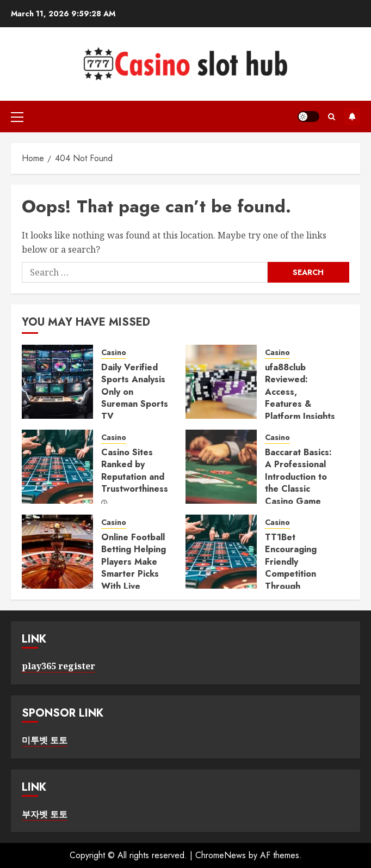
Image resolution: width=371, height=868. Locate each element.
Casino (114, 353)
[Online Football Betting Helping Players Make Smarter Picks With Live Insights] (57, 552)
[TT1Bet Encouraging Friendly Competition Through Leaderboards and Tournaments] (221, 552)
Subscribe (352, 117)
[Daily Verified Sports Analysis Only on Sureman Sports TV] (57, 382)
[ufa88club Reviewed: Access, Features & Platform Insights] (221, 382)
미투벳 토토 (45, 740)
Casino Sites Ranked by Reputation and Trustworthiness (135, 470)
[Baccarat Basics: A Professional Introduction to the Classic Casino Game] (221, 467)
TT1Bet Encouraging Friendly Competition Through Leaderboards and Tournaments (295, 580)
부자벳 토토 (45, 814)
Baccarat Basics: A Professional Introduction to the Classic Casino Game (298, 477)
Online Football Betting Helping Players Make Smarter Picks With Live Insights (134, 568)
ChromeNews (221, 855)
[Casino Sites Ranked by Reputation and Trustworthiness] (57, 467)
